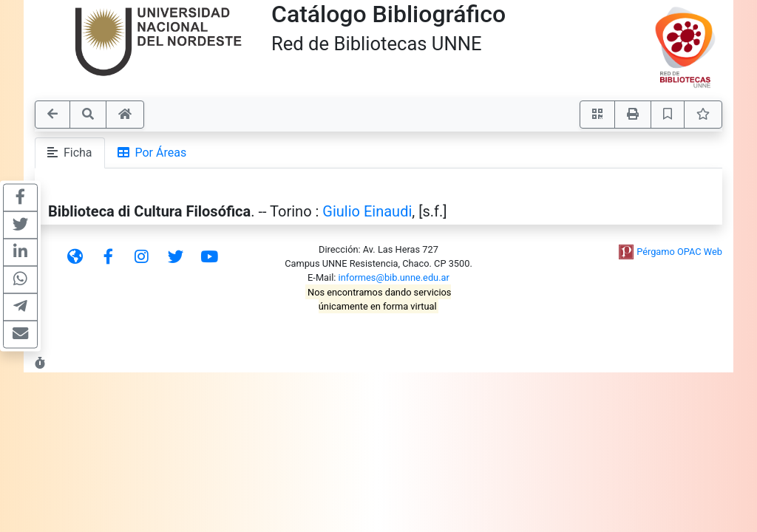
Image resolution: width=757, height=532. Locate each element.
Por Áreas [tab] (152, 153)
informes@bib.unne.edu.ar (394, 277)
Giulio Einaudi (367, 211)
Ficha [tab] (70, 153)
